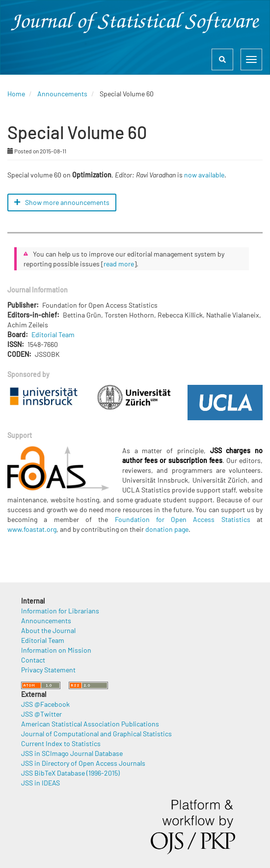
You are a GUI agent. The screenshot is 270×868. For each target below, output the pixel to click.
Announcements (62, 94)
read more (119, 264)
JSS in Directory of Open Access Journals (83, 763)
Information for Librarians (60, 611)
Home (16, 94)
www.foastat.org (32, 529)
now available (204, 175)
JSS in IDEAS (40, 783)
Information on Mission (56, 650)
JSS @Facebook (45, 704)
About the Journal (48, 630)
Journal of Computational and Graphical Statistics (96, 734)
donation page (167, 529)
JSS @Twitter (41, 714)
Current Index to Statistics (61, 743)
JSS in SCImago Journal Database (72, 753)
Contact (33, 660)
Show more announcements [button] (62, 202)
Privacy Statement (48, 670)
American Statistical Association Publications (90, 724)
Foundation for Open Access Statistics (183, 519)
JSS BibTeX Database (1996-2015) (70, 773)
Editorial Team (53, 334)
